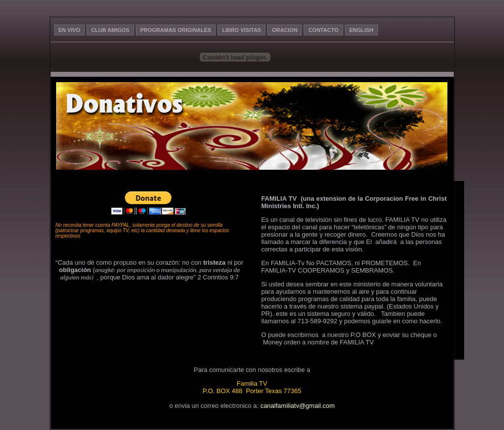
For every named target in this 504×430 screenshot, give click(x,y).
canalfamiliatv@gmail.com (298, 406)
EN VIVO (70, 30)
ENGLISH (362, 30)
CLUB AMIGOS (110, 30)
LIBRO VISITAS (241, 30)
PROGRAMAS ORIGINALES (176, 30)
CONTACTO (323, 30)
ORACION (284, 30)
